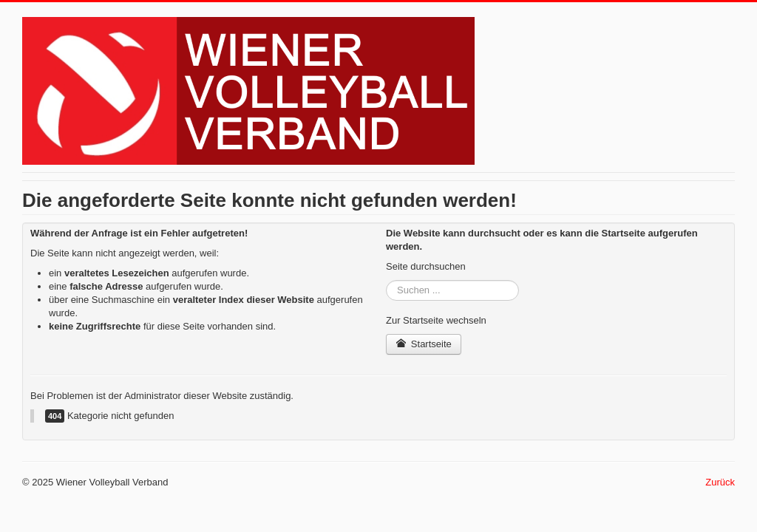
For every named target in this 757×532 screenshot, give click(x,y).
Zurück (720, 482)
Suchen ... (386, 280)
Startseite (424, 344)
